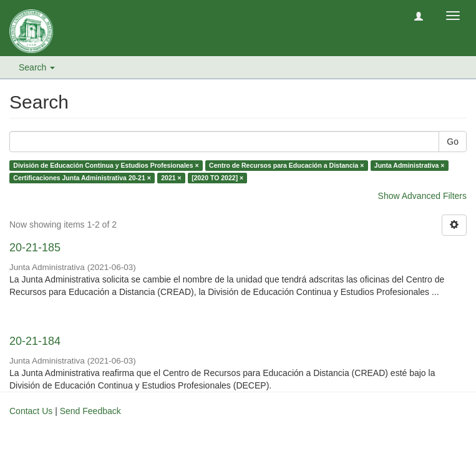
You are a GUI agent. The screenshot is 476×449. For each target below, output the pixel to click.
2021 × (171, 178)
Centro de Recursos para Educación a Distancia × (286, 165)
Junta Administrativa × (410, 165)
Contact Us (31, 411)
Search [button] (37, 67)
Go (453, 142)
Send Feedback (90, 411)
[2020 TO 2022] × (217, 178)
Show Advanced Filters (422, 196)
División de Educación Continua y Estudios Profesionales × (106, 165)
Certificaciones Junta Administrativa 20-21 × (82, 178)
